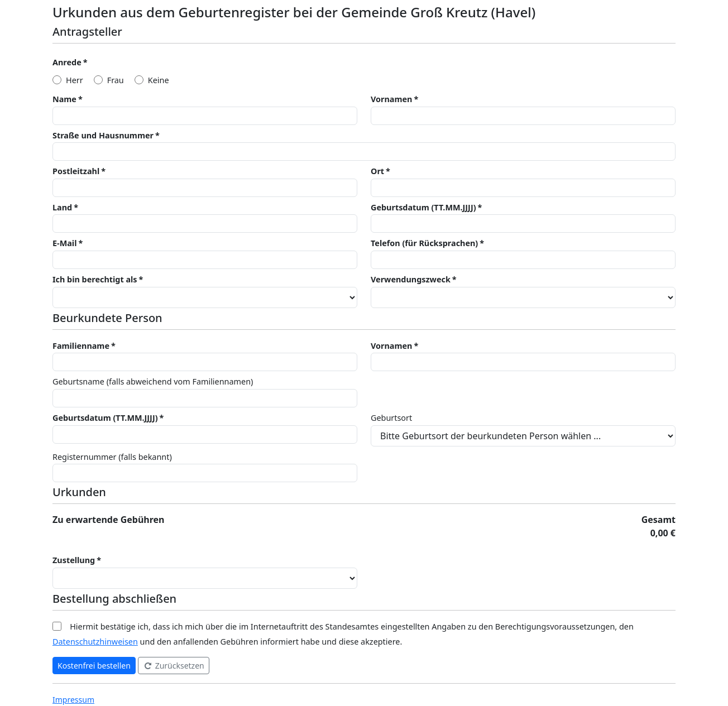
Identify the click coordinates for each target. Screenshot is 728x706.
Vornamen (391, 99)
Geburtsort (391, 418)
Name (64, 99)
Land (62, 207)
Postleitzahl (76, 171)
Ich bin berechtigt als (95, 279)
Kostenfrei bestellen (94, 666)
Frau (116, 80)
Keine (159, 80)
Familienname (81, 346)
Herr (75, 80)
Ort (377, 171)
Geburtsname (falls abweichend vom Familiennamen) (153, 381)
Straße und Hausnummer (103, 135)
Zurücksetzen (174, 666)
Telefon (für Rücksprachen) (424, 243)
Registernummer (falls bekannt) (112, 457)
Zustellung (74, 560)
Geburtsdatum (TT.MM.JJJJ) (423, 207)
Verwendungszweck (411, 279)
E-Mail (64, 243)
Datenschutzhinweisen (95, 642)
